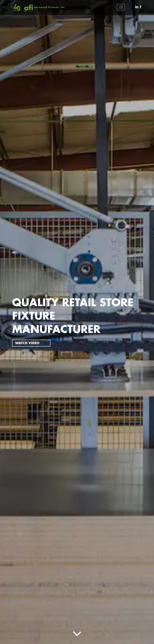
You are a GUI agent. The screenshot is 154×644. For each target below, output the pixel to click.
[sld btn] (77, 632)
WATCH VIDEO (27, 343)
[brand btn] (39, 8)
